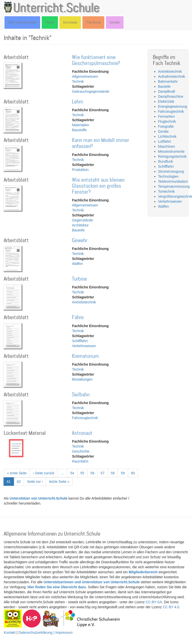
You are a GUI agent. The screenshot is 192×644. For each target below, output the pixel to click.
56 (94, 473)
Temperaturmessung (174, 186)
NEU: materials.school (22, 22)
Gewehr (80, 241)
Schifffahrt (80, 341)
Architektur (80, 225)
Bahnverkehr (168, 81)
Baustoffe (79, 130)
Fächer (50, 22)
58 (114, 473)
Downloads (70, 22)
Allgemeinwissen (85, 76)
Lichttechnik (167, 136)
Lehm (78, 102)
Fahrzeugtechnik (85, 418)
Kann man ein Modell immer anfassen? (100, 143)
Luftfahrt (164, 141)
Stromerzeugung (171, 171)
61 (10, 482)
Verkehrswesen (84, 346)
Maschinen (167, 146)
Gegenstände (82, 220)
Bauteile (78, 230)
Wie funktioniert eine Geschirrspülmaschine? (96, 60)
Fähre (78, 318)
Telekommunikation (173, 181)
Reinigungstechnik (172, 156)
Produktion (80, 170)
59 (124, 473)
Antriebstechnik (84, 302)
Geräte (163, 131)
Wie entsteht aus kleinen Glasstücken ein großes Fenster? (98, 186)
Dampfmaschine (171, 96)
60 (135, 473)
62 (21, 481)
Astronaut (82, 433)
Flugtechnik (167, 121)
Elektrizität (166, 101)
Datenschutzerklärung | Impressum (46, 633)
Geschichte (81, 451)
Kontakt (115, 22)
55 (84, 473)
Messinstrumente (171, 151)
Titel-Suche (93, 22)
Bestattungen (82, 379)
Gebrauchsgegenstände (91, 91)
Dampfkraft (167, 91)
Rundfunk (166, 161)
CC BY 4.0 (171, 607)
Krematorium (85, 356)
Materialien (80, 125)
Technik (78, 81)
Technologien (168, 176)
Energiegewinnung (173, 106)
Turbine (79, 279)
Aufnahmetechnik (172, 76)
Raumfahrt (80, 461)
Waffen (77, 264)
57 (104, 473)
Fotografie (166, 126)
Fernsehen (166, 116)
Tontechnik (166, 191)
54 (74, 473)
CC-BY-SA (154, 602)
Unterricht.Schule (56, 8)
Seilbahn (81, 395)
